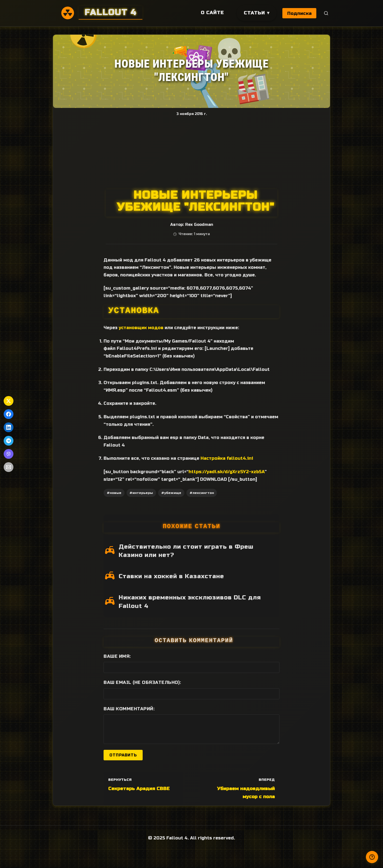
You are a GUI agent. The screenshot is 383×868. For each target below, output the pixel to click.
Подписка (299, 13)
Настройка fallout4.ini (227, 458)
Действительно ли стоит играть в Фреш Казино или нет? (186, 551)
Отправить (123, 755)
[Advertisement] (191, 153)
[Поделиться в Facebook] (9, 414)
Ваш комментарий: (129, 709)
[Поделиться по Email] (9, 467)
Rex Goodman (199, 225)
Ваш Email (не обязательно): (142, 682)
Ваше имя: (117, 656)
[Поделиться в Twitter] (9, 401)
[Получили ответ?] (372, 857)
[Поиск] (326, 13)
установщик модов (141, 328)
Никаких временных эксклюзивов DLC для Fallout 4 (190, 602)
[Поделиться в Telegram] (9, 441)
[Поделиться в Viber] (9, 454)
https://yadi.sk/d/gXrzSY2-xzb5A (227, 472)
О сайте (212, 13)
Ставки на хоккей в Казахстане (171, 576)
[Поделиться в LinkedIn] (9, 427)
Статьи (254, 13)
